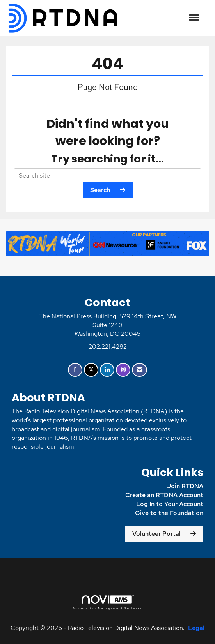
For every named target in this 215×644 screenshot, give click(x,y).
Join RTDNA (185, 486)
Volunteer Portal (156, 534)
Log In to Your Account (170, 504)
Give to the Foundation (169, 513)
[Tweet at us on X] (91, 370)
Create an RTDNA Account (164, 495)
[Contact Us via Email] (139, 370)
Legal (196, 628)
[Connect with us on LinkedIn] (107, 370)
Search (100, 190)
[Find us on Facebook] (75, 370)
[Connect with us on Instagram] (123, 370)
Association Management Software (107, 603)
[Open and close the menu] (163, 18)
